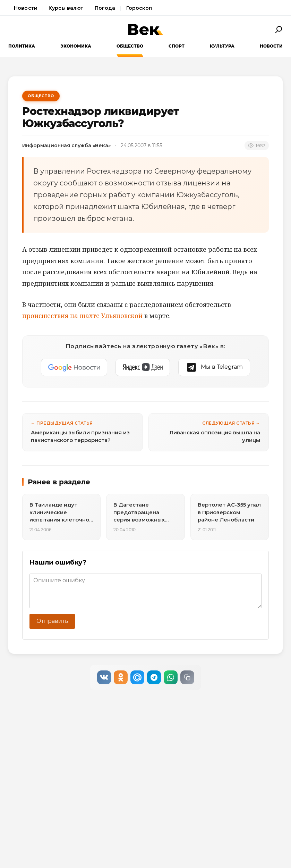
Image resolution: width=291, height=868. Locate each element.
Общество (130, 46)
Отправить (52, 621)
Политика (22, 46)
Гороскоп (139, 8)
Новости (26, 8)
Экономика (76, 46)
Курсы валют (66, 8)
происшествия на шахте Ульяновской (82, 316)
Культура (222, 46)
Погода (105, 8)
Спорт (177, 46)
